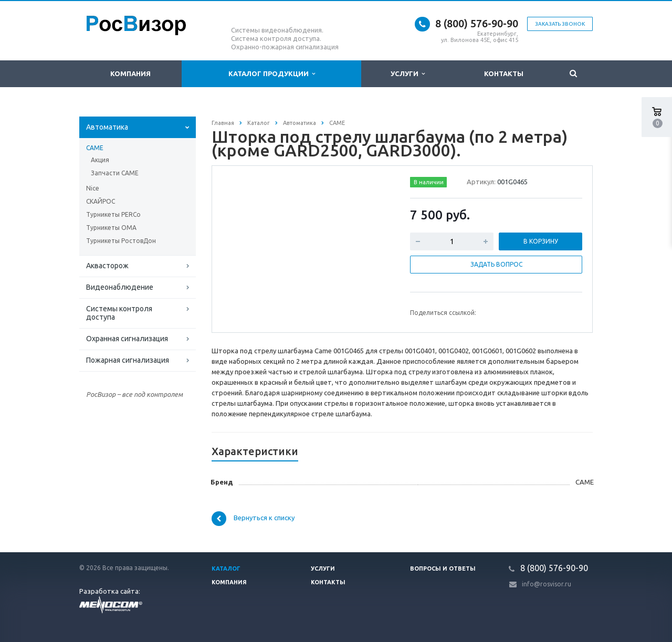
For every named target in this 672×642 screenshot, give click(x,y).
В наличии (429, 182)
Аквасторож (107, 266)
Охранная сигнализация (127, 339)
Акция (100, 160)
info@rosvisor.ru (547, 584)
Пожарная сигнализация (128, 360)
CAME (95, 148)
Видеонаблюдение (120, 287)
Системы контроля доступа (119, 313)
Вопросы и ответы (443, 569)
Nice (93, 188)
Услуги (408, 74)
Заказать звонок (560, 24)
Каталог (226, 569)
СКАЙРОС (101, 201)
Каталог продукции (272, 74)
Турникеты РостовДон (121, 241)
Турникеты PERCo (113, 214)
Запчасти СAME (115, 173)
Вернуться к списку (253, 519)
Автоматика (107, 127)
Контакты (504, 73)
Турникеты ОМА (111, 228)
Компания (130, 73)
